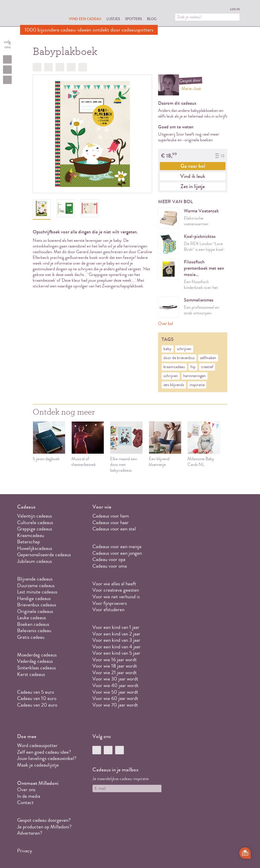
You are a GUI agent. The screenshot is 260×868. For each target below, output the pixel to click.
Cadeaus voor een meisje (117, 547)
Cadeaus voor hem (111, 516)
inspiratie (197, 385)
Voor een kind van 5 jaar (116, 653)
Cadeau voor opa (109, 559)
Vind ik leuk (193, 176)
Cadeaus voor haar (111, 523)
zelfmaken (208, 358)
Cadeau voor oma (110, 566)
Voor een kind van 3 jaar (116, 640)
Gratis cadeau (31, 637)
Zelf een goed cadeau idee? (44, 752)
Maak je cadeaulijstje (38, 765)
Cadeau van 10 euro (37, 698)
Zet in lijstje (193, 186)
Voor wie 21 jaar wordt (115, 673)
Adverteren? (30, 833)
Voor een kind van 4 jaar (117, 647)
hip (193, 367)
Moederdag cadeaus (37, 655)
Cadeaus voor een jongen (118, 553)
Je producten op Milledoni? (44, 827)
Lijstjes (113, 19)
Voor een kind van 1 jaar (116, 627)
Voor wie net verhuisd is (116, 597)
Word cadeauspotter (37, 745)
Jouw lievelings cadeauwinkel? (47, 758)
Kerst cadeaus (31, 674)
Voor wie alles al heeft (114, 584)
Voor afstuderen (108, 610)
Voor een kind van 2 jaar (116, 634)
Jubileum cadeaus (34, 561)
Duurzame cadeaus (36, 586)
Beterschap (28, 542)
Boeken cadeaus (33, 624)
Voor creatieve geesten (116, 590)
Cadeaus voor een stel (114, 529)
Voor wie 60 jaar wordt (115, 698)
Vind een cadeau (85, 19)
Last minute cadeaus (37, 592)
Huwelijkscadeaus (35, 548)
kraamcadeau (174, 367)
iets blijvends (174, 385)
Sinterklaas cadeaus (36, 668)
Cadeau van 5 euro (36, 692)
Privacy (25, 851)
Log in (235, 9)
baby (167, 349)
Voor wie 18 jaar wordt (115, 666)
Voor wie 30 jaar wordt (115, 679)
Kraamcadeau (31, 535)
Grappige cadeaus (35, 529)
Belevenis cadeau (34, 631)
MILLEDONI (37, 14)
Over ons (26, 790)
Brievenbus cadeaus (37, 605)
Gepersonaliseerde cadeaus (44, 555)
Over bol (166, 324)
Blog (152, 19)
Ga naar (193, 166)
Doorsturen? (83, 67)
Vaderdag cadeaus (35, 661)
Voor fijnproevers (110, 603)
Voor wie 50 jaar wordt (115, 692)
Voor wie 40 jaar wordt (115, 685)
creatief (207, 367)
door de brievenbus (179, 358)
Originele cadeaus (35, 611)
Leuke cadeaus (31, 618)
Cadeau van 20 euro (37, 705)
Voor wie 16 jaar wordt (115, 660)
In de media (29, 796)
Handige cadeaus (34, 598)
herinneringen (194, 376)
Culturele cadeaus (35, 523)
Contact (25, 802)
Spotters (133, 19)
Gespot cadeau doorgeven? (44, 820)
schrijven (184, 349)
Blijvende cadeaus (35, 579)
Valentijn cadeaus (34, 516)
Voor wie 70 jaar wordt (115, 705)
